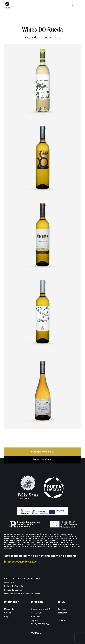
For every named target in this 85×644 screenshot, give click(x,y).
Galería (8, 613)
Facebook (63, 609)
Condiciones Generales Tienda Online (22, 578)
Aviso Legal (10, 582)
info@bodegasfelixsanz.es (20, 562)
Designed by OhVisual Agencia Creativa (23, 594)
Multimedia (9, 609)
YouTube (62, 620)
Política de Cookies (13, 590)
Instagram (63, 613)
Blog (6, 617)
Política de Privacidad (14, 586)
